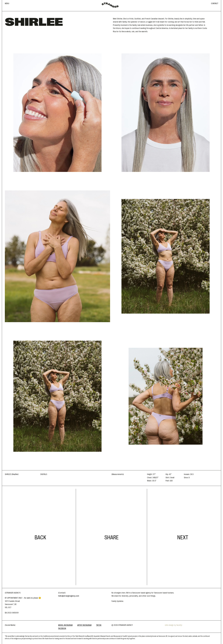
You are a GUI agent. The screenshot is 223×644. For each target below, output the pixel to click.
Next (183, 537)
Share (111, 537)
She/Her (15, 474)
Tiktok (99, 625)
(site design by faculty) (174, 625)
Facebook (62, 628)
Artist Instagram (84, 625)
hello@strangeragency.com (69, 596)
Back (40, 537)
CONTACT (215, 3)
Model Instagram (65, 625)
